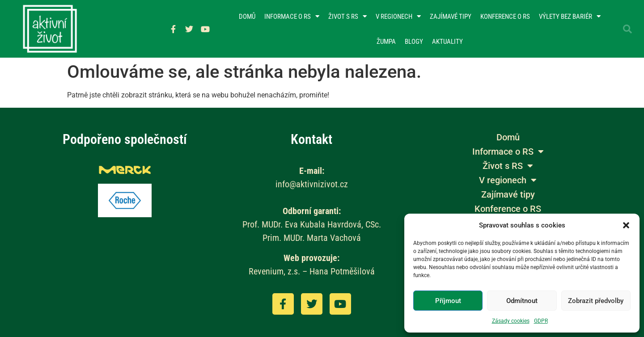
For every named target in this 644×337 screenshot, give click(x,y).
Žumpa (386, 42)
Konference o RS (505, 17)
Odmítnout (522, 301)
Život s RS (347, 16)
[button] (626, 225)
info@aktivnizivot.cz (312, 184)
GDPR (541, 321)
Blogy (414, 42)
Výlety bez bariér (570, 16)
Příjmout (448, 301)
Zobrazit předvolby (596, 301)
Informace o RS (292, 16)
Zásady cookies (511, 321)
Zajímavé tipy (451, 17)
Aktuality (447, 42)
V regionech (398, 16)
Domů (247, 17)
